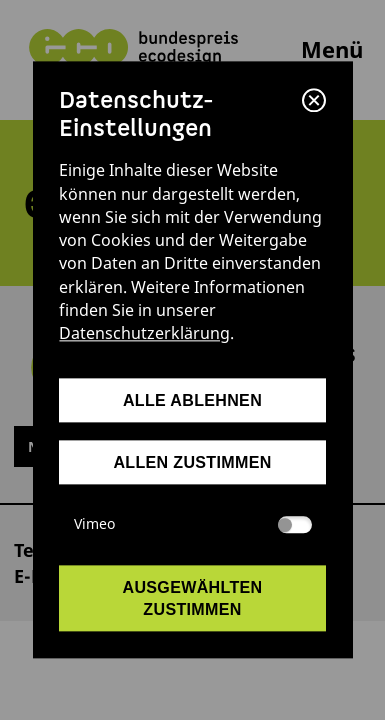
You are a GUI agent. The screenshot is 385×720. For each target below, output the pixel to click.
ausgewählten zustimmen (193, 598)
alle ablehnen (192, 400)
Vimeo (193, 524)
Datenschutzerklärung (144, 334)
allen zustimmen (192, 462)
